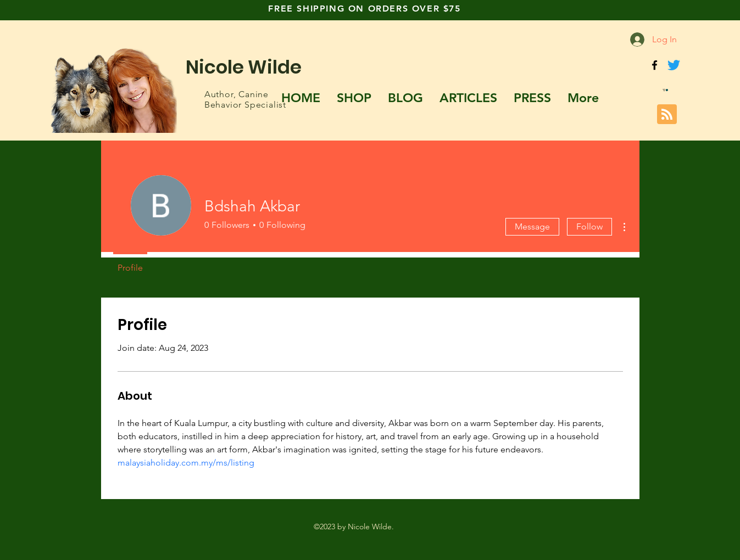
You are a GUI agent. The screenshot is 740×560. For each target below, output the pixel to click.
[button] (665, 90)
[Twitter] (674, 65)
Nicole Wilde (244, 67)
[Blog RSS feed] (667, 115)
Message (532, 226)
